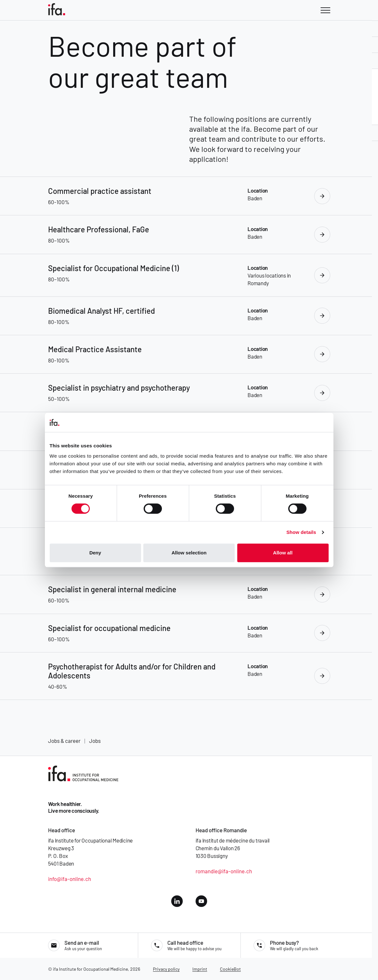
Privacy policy (166, 969)
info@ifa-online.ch (70, 879)
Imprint (200, 969)
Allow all (283, 553)
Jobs (95, 741)
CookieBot (230, 969)
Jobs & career (64, 741)
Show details (301, 532)
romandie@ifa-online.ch (224, 871)
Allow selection (189, 553)
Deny (95, 553)
